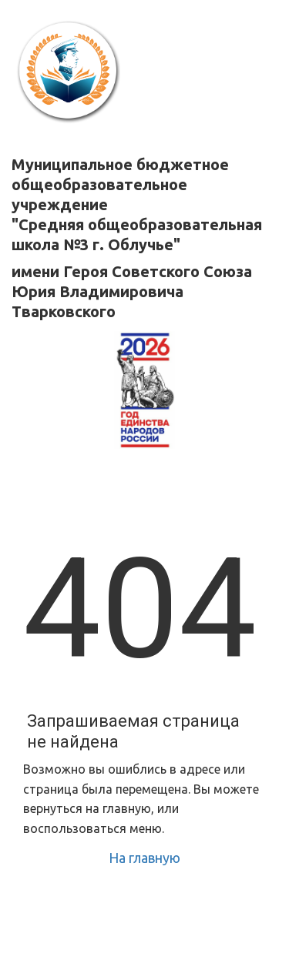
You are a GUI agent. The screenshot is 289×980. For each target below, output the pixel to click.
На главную (144, 858)
